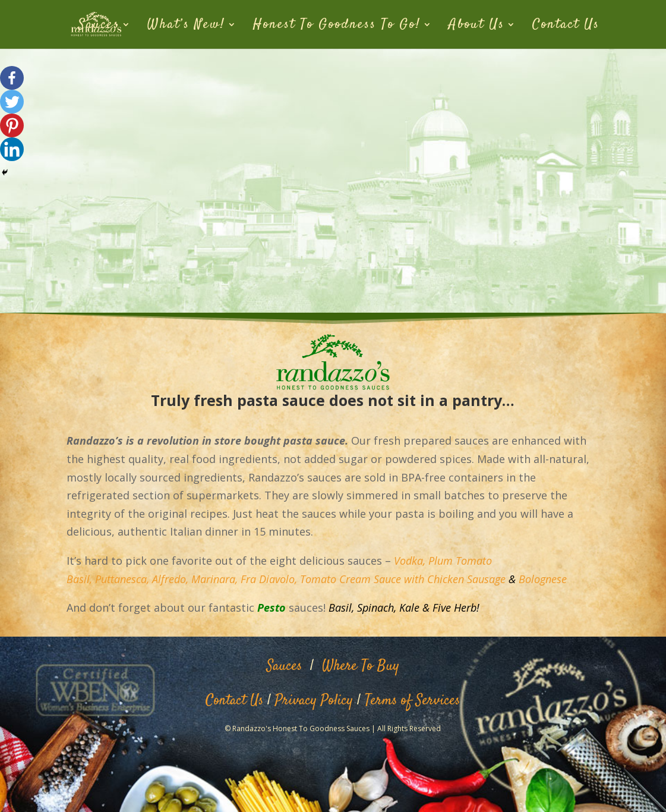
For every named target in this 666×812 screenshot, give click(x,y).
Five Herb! (456, 608)
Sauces (99, 26)
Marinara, (214, 579)
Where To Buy (361, 666)
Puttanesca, (122, 579)
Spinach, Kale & (393, 608)
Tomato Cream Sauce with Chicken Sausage (403, 579)
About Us (476, 26)
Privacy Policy (314, 701)
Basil (340, 608)
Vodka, (410, 561)
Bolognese (543, 579)
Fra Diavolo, (270, 579)
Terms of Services (412, 701)
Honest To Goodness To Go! (337, 26)
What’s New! (186, 26)
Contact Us (566, 26)
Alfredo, (170, 579)
